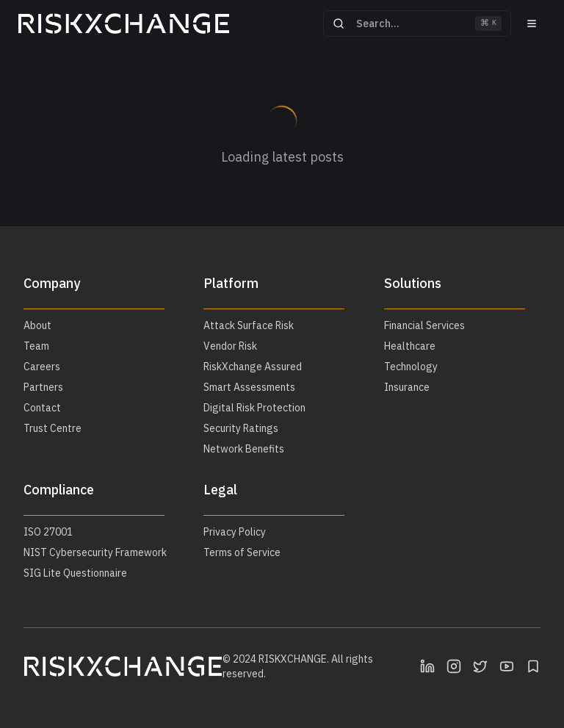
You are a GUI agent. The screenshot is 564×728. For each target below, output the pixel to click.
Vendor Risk (230, 346)
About (37, 325)
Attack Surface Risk (249, 325)
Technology (411, 367)
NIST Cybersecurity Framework (95, 552)
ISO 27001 (48, 532)
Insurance (407, 387)
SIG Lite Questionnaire (75, 573)
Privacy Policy (235, 532)
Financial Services (424, 325)
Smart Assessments (249, 387)
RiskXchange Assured (253, 367)
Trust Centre (53, 428)
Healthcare (410, 346)
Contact (42, 408)
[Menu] (532, 24)
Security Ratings (241, 428)
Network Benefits (244, 449)
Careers (42, 367)
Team (36, 346)
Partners (43, 387)
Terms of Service (242, 552)
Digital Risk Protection (254, 408)
